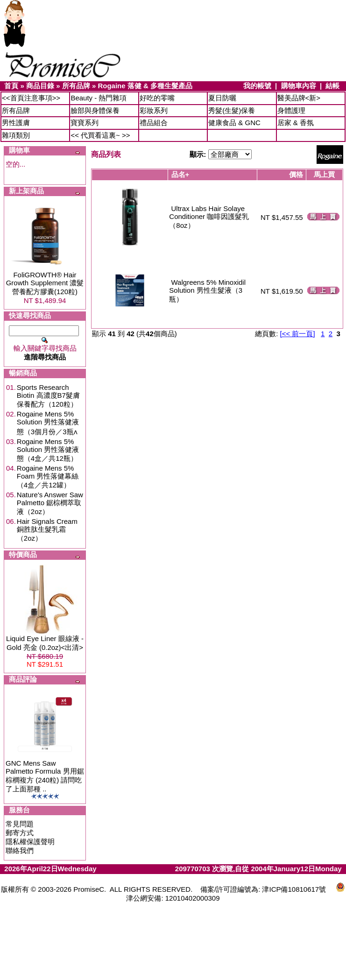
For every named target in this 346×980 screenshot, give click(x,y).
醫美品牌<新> (299, 98)
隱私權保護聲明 (30, 842)
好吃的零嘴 (157, 98)
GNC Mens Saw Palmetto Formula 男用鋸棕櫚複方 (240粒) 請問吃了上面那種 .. (45, 776)
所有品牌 (76, 86)
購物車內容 (299, 86)
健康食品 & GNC (234, 123)
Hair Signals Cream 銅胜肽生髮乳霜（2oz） (47, 530)
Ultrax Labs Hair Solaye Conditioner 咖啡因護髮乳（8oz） (209, 217)
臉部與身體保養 (95, 110)
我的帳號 (257, 86)
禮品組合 (154, 123)
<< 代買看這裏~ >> (100, 135)
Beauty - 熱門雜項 (99, 98)
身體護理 (291, 110)
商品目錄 (40, 86)
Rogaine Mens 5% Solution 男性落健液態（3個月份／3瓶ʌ (48, 423)
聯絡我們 (20, 850)
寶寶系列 (85, 123)
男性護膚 (16, 123)
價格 (296, 174)
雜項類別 (16, 135)
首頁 (11, 86)
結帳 (332, 86)
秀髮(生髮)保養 (232, 110)
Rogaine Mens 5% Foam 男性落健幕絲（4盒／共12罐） (48, 476)
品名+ (180, 174)
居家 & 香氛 (296, 123)
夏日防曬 (222, 98)
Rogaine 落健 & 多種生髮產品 (145, 86)
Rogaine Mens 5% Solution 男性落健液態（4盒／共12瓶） (48, 450)
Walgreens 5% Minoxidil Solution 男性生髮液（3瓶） (207, 291)
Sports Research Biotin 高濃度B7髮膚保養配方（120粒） (48, 396)
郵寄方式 (20, 833)
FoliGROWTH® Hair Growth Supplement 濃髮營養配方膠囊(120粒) (45, 283)
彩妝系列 (154, 110)
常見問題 (20, 824)
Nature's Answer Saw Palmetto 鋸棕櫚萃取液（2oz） (50, 503)
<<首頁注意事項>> (31, 98)
